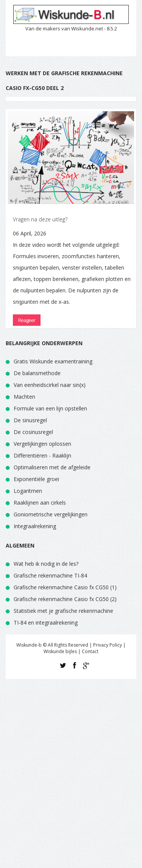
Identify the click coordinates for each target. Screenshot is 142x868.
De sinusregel (30, 420)
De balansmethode (37, 373)
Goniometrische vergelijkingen (51, 514)
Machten (24, 397)
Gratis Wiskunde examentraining (53, 361)
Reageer (27, 320)
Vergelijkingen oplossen (42, 444)
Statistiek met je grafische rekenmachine (63, 611)
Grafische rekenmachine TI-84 (50, 575)
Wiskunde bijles (60, 651)
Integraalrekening (35, 526)
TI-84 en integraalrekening (46, 623)
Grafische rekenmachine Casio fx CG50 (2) (65, 599)
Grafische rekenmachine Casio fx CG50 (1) (65, 587)
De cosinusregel (33, 432)
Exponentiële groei (36, 479)
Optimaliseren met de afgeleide (52, 467)
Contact (90, 651)
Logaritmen (28, 491)
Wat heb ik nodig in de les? (46, 564)
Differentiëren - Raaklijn (42, 455)
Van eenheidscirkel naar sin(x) (50, 385)
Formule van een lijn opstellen (50, 408)
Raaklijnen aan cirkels (40, 503)
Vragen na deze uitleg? (40, 219)
